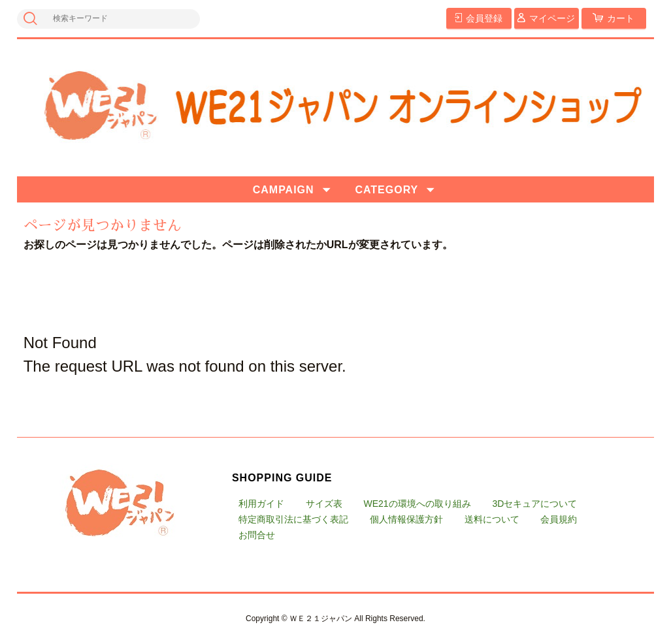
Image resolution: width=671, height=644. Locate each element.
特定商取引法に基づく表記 (293, 519)
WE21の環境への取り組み (417, 504)
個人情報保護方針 (406, 519)
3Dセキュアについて (534, 504)
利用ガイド (261, 504)
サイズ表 (324, 504)
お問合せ (257, 535)
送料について (492, 519)
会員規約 (559, 519)
